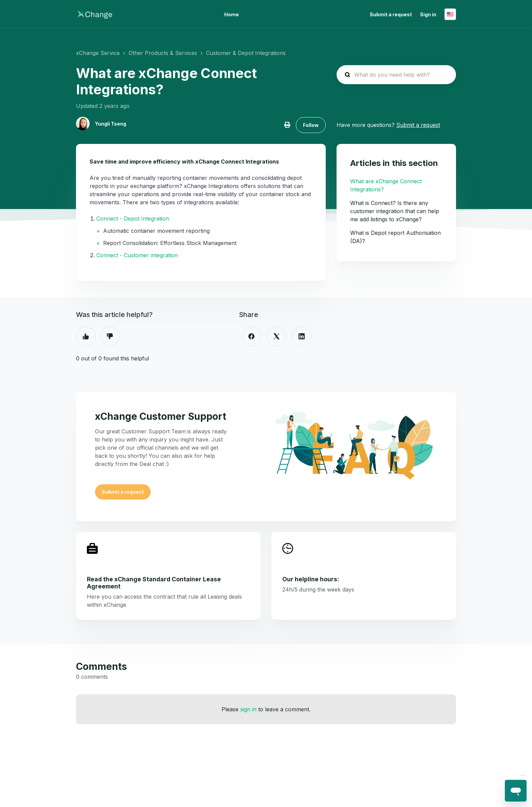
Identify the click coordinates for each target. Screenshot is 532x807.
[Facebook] (251, 336)
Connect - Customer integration (137, 255)
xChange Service (98, 53)
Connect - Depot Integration (133, 219)
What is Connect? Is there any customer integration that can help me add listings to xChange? (395, 211)
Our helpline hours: (311, 579)
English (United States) (450, 14)
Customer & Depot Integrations (246, 53)
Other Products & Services (163, 53)
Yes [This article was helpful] (86, 336)
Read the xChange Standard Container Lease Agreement (154, 583)
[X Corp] (277, 336)
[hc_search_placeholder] (396, 75)
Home (232, 14)
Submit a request (391, 14)
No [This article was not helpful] (110, 336)
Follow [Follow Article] (311, 125)
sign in (248, 709)
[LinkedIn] (302, 336)
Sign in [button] (428, 14)
